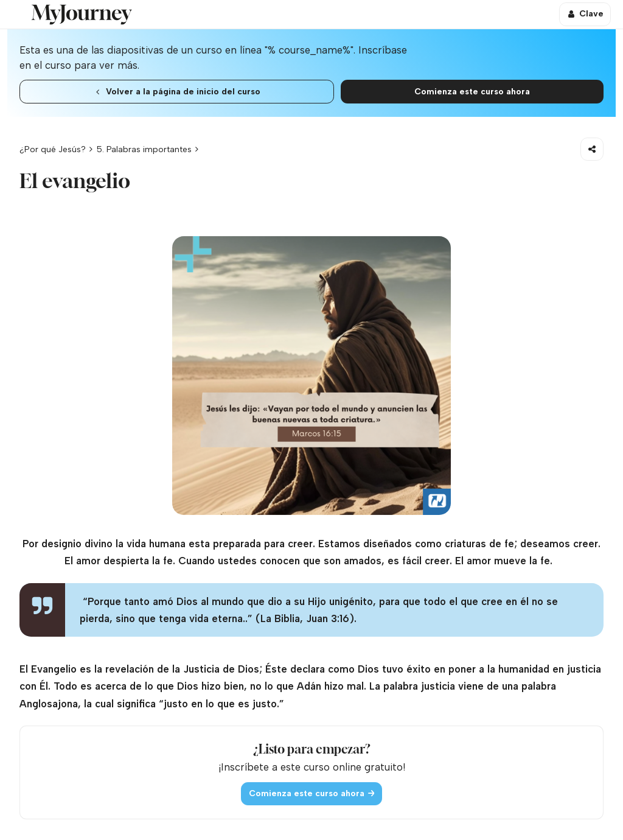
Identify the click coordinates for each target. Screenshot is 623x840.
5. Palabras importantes (144, 149)
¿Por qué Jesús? (53, 149)
